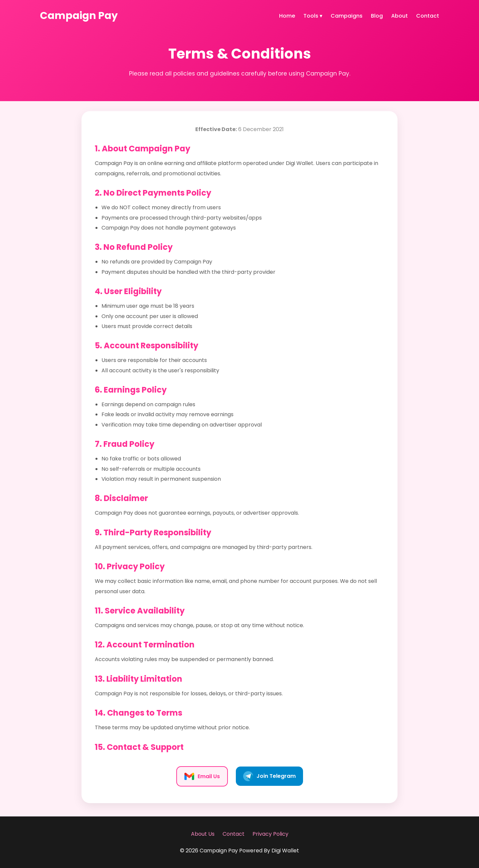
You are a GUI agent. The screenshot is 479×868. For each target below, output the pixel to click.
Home (287, 16)
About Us (203, 834)
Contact (428, 16)
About (399, 16)
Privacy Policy (270, 834)
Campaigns (347, 16)
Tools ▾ (313, 16)
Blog (377, 16)
